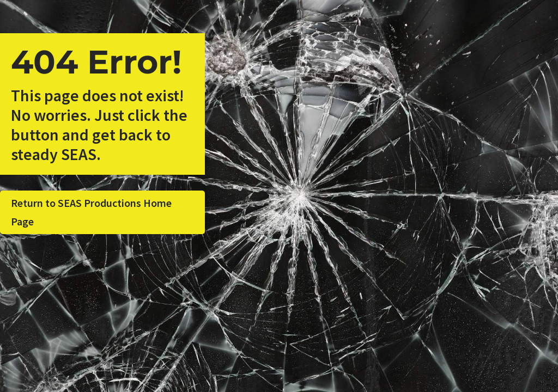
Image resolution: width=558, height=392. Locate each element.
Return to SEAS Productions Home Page (91, 212)
